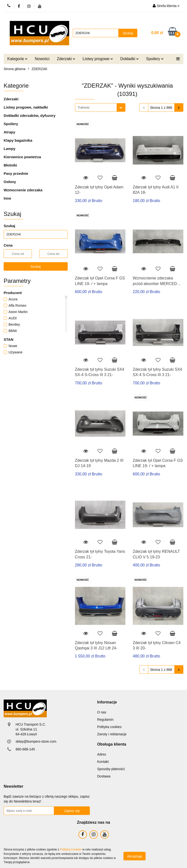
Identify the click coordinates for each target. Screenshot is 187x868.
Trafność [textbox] (84, 107)
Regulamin (105, 720)
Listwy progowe (98, 59)
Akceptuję (135, 856)
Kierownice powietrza (22, 157)
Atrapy (9, 132)
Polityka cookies (109, 727)
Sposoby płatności (111, 769)
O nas (102, 712)
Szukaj (36, 267)
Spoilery (155, 59)
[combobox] (100, 107)
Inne (7, 198)
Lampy (9, 149)
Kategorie (17, 59)
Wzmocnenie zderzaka (23, 190)
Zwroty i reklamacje (112, 734)
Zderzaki (66, 59)
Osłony (10, 182)
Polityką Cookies (71, 850)
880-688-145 (25, 749)
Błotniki (10, 165)
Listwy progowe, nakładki (26, 107)
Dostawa (104, 776)
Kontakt (103, 762)
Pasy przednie (16, 173)
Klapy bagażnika (18, 140)
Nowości (42, 59)
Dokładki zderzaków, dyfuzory (30, 115)
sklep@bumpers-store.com (36, 741)
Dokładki (130, 59)
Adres (102, 754)
